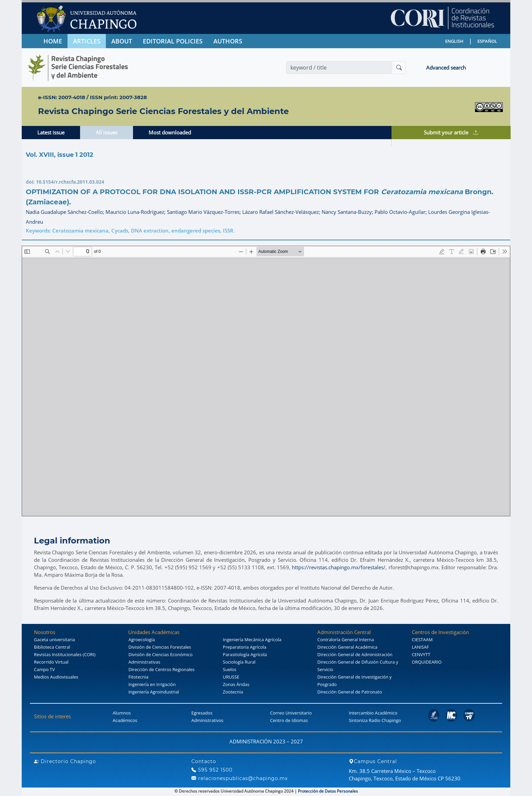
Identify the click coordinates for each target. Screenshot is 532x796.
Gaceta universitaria (54, 640)
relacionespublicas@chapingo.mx (240, 778)
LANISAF (420, 647)
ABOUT (122, 41)
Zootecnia (233, 692)
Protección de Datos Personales (328, 791)
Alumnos (122, 713)
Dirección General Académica (347, 647)
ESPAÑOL (487, 41)
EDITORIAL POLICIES (173, 41)
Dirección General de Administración (355, 654)
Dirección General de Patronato (350, 692)
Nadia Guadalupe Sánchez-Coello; (66, 212)
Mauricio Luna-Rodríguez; (136, 212)
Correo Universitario (291, 713)
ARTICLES (87, 41)
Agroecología (141, 640)
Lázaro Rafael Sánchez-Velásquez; (282, 212)
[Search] (339, 68)
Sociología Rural (239, 662)
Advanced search (446, 68)
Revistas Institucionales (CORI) (65, 654)
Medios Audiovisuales (56, 677)
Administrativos (207, 720)
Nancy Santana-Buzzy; (348, 212)
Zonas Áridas (236, 684)
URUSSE (231, 677)
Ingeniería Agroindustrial (154, 692)
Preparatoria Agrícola (245, 647)
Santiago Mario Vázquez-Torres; (205, 212)
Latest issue (51, 132)
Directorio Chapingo (65, 761)
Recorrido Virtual (51, 662)
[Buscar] (399, 68)
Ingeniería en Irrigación (152, 684)
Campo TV (44, 669)
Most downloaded (170, 132)
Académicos (125, 720)
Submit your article (451, 132)
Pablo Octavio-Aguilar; (401, 212)
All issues (107, 132)
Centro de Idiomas (289, 720)
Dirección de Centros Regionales (161, 669)
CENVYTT (421, 654)
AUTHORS (228, 41)
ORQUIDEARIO (427, 662)
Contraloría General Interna (346, 640)
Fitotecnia (138, 677)
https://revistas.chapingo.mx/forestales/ (339, 567)
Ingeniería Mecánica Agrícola (252, 640)
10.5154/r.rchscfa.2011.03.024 (70, 182)
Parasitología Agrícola (245, 654)
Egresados (202, 713)
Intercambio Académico (373, 713)
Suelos (230, 669)
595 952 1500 (212, 770)
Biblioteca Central (52, 647)
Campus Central (373, 761)
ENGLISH (454, 41)
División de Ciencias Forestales (160, 647)
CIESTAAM (422, 640)
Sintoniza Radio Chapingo (375, 720)
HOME (53, 41)
